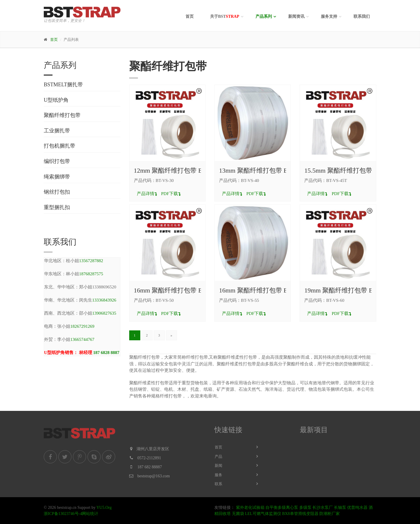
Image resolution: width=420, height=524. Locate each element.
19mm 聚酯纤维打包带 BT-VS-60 (350, 290)
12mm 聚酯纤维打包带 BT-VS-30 (179, 170)
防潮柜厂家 (330, 514)
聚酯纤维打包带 (62, 115)
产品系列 (264, 16)
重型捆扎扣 (57, 207)
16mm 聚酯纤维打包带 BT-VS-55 (265, 290)
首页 (190, 16)
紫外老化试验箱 (250, 508)
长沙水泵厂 (323, 508)
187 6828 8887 (106, 353)
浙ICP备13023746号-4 (63, 514)
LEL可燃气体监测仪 (263, 514)
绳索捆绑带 (57, 177)
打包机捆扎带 (60, 146)
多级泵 (305, 508)
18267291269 (82, 326)
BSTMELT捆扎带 (63, 85)
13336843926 (104, 300)
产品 (218, 456)
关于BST (225, 16)
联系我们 (362, 16)
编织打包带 (57, 161)
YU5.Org (104, 508)
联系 (218, 484)
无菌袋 (238, 514)
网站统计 (90, 514)
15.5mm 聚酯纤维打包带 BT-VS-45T (354, 170)
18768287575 (91, 274)
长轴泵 (340, 508)
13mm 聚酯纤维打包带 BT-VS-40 (265, 170)
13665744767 (82, 339)
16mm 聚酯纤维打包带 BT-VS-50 (179, 290)
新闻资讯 (296, 16)
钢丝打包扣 (57, 192)
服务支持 (329, 16)
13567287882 (91, 261)
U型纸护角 (56, 100)
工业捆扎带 (57, 131)
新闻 (218, 466)
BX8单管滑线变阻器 (300, 514)
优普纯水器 (357, 508)
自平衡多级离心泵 (282, 508)
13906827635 (104, 313)
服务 (218, 475)
